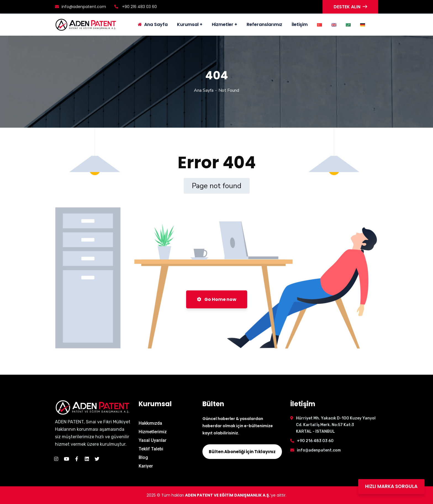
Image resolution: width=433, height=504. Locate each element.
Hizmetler (223, 24)
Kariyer (146, 466)
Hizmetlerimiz (153, 432)
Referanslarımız (264, 24)
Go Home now (217, 299)
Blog (143, 457)
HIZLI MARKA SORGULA (391, 486)
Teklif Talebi (151, 449)
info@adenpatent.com (80, 7)
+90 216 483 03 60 (136, 7)
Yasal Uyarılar (153, 440)
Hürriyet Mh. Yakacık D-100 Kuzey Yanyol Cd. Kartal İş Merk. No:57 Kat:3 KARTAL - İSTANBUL (336, 425)
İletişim (300, 24)
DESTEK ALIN (350, 7)
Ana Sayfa (204, 90)
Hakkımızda (150, 423)
